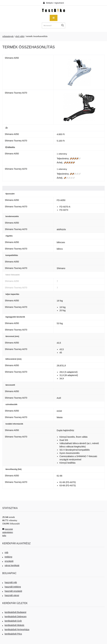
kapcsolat (8, 529)
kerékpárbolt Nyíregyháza (16, 629)
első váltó (20, 36)
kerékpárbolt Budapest (14, 612)
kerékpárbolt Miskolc (13, 625)
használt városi (11, 595)
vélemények (8, 36)
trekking (7, 557)
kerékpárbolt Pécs (12, 634)
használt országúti (12, 591)
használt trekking (12, 587)
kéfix (4, 536)
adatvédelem (8, 532)
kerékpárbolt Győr (12, 621)
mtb (5, 552)
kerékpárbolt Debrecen (14, 617)
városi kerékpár (11, 565)
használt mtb (10, 582)
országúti (8, 561)
